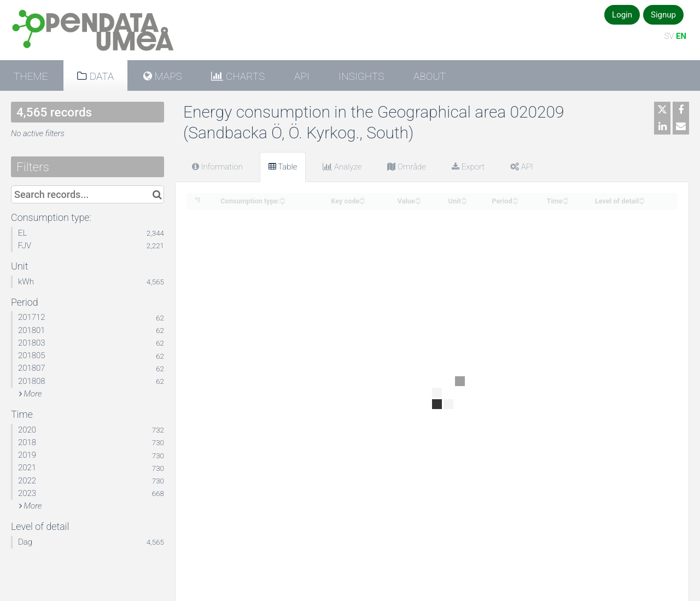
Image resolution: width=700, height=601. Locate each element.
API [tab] (522, 167)
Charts (244, 76)
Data (100, 76)
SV (669, 36)
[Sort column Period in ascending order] (515, 198)
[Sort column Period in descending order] (515, 202)
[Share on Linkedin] (662, 126)
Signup (663, 15)
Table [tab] (283, 167)
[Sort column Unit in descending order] (464, 202)
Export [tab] (468, 167)
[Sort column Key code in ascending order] (362, 198)
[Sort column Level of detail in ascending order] (641, 198)
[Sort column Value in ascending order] (418, 198)
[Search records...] (87, 194)
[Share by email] (681, 126)
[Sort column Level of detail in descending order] (641, 202)
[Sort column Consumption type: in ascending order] (282, 198)
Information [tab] (217, 167)
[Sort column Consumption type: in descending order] (282, 202)
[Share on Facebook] (681, 110)
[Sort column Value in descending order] (418, 202)
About (430, 76)
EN (681, 36)
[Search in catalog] (157, 194)
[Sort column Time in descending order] (565, 202)
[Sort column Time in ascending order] (565, 198)
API (302, 76)
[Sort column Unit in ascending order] (464, 198)
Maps (167, 76)
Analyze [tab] (342, 167)
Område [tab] (407, 167)
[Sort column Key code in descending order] (362, 202)
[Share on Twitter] (662, 110)
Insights (361, 76)
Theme (31, 76)
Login (622, 15)
